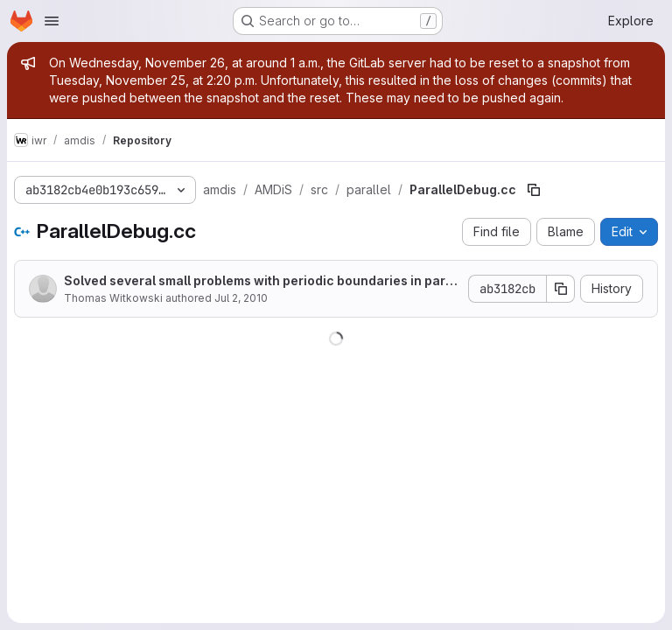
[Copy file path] (534, 190)
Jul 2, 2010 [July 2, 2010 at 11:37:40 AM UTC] (241, 298)
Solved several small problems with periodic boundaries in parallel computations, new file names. (260, 281)
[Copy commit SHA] (561, 289)
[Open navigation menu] (52, 21)
